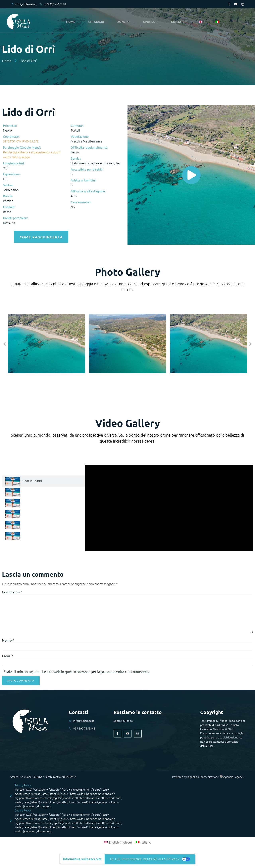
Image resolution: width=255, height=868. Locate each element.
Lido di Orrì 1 (33, 491)
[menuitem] (201, 22)
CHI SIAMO (97, 22)
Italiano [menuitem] (146, 844)
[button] (4, 343)
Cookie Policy (23, 812)
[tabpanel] (169, 507)
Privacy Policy (23, 787)
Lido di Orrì (32, 480)
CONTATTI (179, 22)
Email (8, 657)
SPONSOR (151, 22)
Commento (12, 591)
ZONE (125, 22)
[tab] (43, 480)
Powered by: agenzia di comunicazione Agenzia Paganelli (209, 778)
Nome (8, 641)
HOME (72, 22)
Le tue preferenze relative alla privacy (145, 861)
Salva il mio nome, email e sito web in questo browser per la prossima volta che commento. (77, 673)
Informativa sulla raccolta (82, 861)
